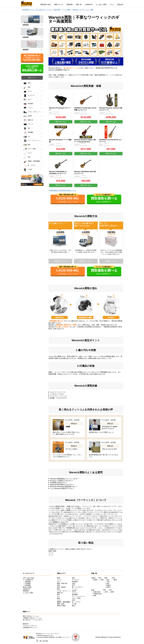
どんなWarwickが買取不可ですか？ (62, 488)
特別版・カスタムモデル (58, 398)
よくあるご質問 (101, 4)
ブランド (30, 124)
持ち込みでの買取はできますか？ (62, 481)
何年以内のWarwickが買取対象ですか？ (64, 486)
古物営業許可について (30, 627)
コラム (112, 4)
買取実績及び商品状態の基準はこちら (63, 190)
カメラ (30, 91)
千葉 (108, 582)
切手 (73, 585)
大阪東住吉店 (97, 594)
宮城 (102, 580)
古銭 (73, 583)
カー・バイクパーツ (34, 141)
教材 (29, 145)
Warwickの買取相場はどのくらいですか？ (64, 479)
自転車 (30, 116)
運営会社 (120, 4)
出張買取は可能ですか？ (58, 483)
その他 (30, 169)
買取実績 (69, 4)
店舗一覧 (79, 4)
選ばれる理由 (27, 587)
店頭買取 (28, 585)
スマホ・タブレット (34, 112)
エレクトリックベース (58, 392)
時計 (29, 128)
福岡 (112, 592)
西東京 (109, 585)
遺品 (73, 606)
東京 (108, 583)
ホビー (30, 99)
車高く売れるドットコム (31, 616)
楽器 (29, 87)
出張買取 (28, 583)
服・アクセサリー (78, 587)
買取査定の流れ (46, 4)
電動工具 (30, 120)
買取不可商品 (61, 606)
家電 (29, 83)
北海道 (95, 580)
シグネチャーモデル (57, 394)
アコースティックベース (58, 396)
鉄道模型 (30, 104)
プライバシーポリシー (30, 626)
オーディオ (31, 95)
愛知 (115, 580)
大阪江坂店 (97, 592)
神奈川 (109, 587)
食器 (58, 585)
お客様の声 (89, 4)
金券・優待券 (61, 587)
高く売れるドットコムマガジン (33, 620)
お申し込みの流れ (29, 578)
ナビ (29, 136)
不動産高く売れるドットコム (32, 618)
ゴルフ (30, 153)
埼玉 (108, 580)
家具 (58, 589)
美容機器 (30, 132)
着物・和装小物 (62, 583)
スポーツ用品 (32, 149)
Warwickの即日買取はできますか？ (62, 485)
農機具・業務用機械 (34, 161)
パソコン (30, 108)
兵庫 (95, 596)
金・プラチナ (32, 165)
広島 (106, 592)
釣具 (29, 157)
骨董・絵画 (61, 604)
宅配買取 (28, 582)
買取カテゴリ (59, 4)
